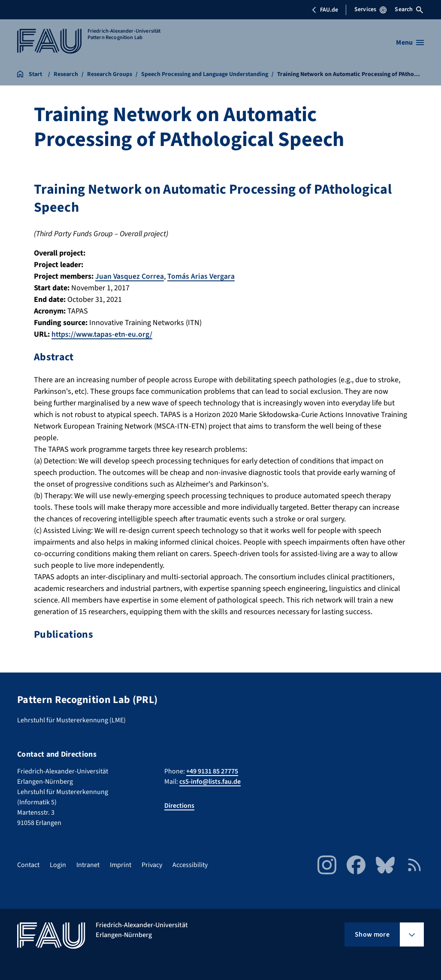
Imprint (121, 865)
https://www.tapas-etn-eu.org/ (103, 334)
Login (58, 865)
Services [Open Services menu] (370, 9)
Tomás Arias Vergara (202, 276)
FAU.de (325, 10)
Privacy (152, 865)
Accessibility (190, 865)
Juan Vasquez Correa (130, 276)
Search (409, 9)
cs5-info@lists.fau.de (210, 782)
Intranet (88, 865)
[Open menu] (410, 43)
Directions (179, 806)
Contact (28, 865)
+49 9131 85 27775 (212, 771)
